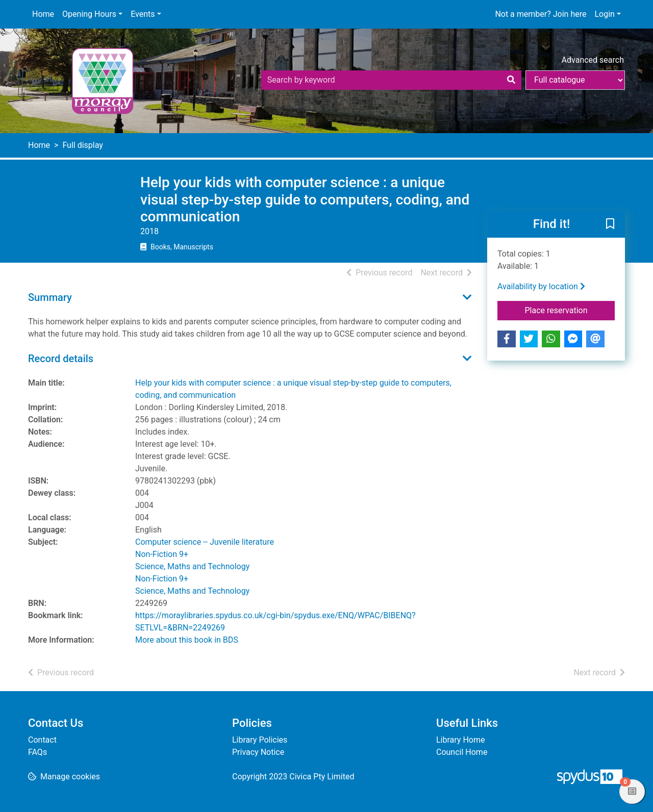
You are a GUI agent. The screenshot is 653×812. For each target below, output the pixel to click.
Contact (42, 740)
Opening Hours (89, 14)
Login (604, 14)
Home (43, 14)
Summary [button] (50, 297)
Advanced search (593, 60)
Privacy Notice (258, 752)
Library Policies (260, 740)
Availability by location (541, 286)
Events (143, 14)
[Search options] (575, 80)
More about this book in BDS (187, 640)
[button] (610, 224)
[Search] (511, 80)
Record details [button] (61, 359)
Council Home (462, 752)
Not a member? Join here (541, 14)
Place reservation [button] (570, 310)
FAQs (37, 752)
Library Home (460, 740)
